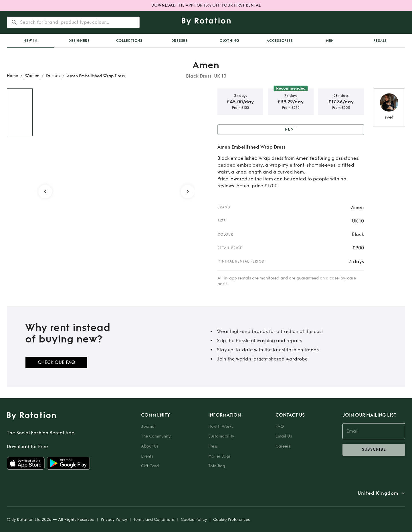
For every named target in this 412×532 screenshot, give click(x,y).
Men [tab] (330, 41)
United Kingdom (378, 493)
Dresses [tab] (180, 41)
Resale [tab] (380, 41)
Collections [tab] (129, 41)
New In (30, 41)
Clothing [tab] (230, 41)
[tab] (30, 41)
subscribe (374, 450)
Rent (291, 130)
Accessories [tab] (280, 41)
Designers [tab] (79, 41)
